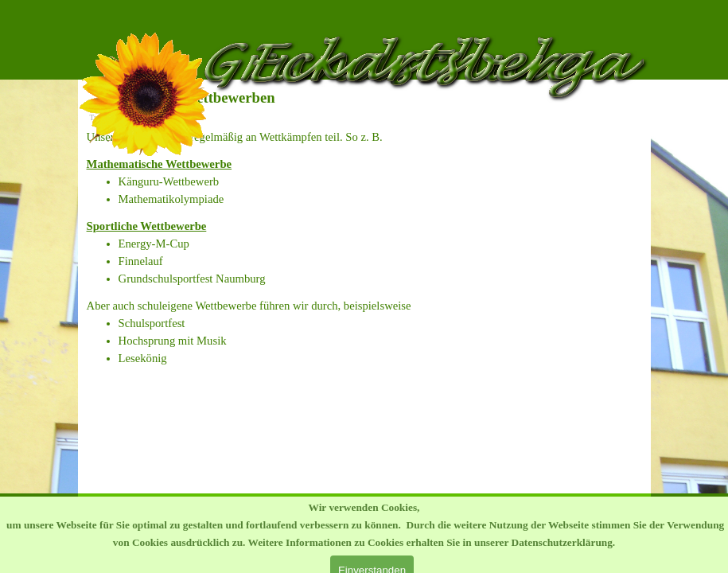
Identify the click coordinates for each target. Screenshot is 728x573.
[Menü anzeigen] (635, 16)
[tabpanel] (364, 137)
